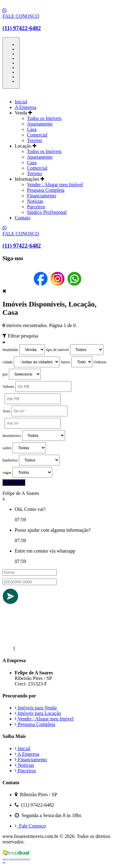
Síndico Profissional (47, 212)
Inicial (21, 102)
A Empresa (26, 107)
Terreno (35, 140)
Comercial (37, 135)
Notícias (35, 201)
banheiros (10, 460)
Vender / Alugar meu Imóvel (55, 185)
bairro (65, 362)
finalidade (10, 350)
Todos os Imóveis (44, 118)
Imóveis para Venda (36, 708)
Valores (8, 387)
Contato (23, 218)
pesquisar (14, 482)
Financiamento (42, 196)
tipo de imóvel (57, 350)
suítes (7, 448)
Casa (32, 129)
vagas (7, 473)
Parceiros (36, 207)
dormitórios (12, 436)
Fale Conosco (30, 826)
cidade (8, 362)
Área (6, 411)
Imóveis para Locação (38, 713)
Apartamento (40, 124)
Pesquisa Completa (46, 190)
